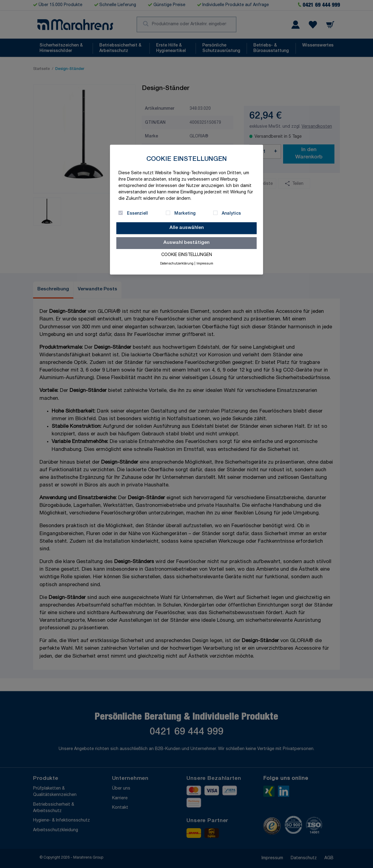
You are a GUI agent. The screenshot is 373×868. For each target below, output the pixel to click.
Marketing (185, 214)
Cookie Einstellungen (187, 255)
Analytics (231, 214)
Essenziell (137, 214)
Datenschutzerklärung (177, 264)
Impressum (205, 264)
